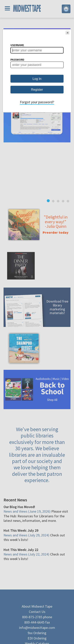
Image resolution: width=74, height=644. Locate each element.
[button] (67, 33)
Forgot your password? (37, 102)
